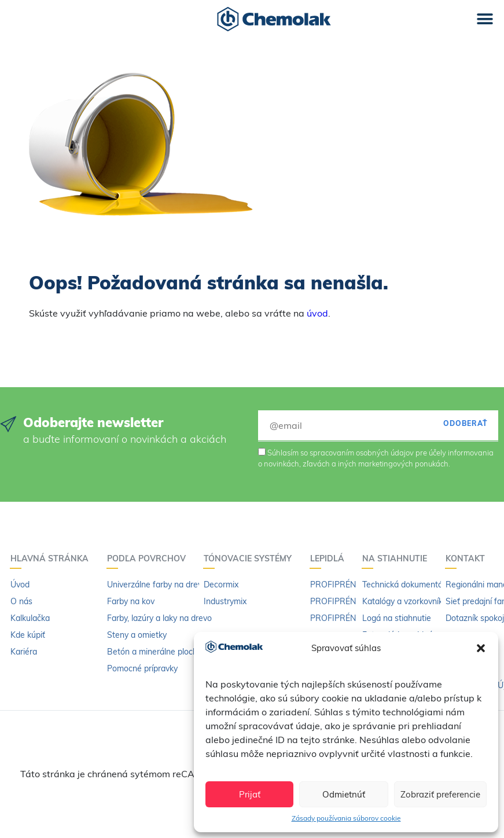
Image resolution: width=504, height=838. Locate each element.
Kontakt (468, 558)
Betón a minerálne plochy (154, 652)
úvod (317, 313)
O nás (21, 601)
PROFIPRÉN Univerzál (351, 585)
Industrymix (225, 601)
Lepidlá (330, 558)
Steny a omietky (137, 635)
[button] (481, 648)
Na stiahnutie (398, 558)
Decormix (221, 585)
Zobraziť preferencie (440, 794)
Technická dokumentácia (408, 585)
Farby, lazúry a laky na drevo (159, 618)
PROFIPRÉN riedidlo (347, 618)
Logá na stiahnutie (397, 618)
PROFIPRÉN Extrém (347, 601)
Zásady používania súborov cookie (346, 818)
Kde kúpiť (28, 635)
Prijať (250, 794)
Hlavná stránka (52, 558)
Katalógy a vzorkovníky (404, 601)
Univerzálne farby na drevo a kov (168, 585)
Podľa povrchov (149, 558)
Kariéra (24, 652)
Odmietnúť (344, 794)
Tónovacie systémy (251, 558)
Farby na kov (131, 601)
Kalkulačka (30, 618)
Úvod (20, 585)
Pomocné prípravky (142, 668)
